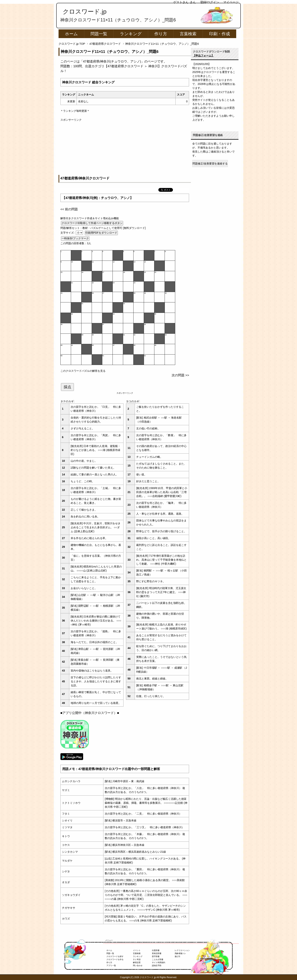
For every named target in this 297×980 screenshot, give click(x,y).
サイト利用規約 (159, 962)
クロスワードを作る (115, 959)
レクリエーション (182, 950)
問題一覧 (99, 34)
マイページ (231, 2)
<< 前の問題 (69, 209)
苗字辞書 (156, 956)
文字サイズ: (68, 233)
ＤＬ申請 (137, 959)
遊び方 (177, 956)
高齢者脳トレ (180, 953)
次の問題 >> (180, 375)
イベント (137, 950)
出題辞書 (156, 950)
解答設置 (137, 962)
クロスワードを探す (115, 956)
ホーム (71, 34)
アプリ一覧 (111, 966)
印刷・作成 (220, 34)
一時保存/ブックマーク (75, 238)
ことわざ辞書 (158, 959)
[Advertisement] (125, 148)
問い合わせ (138, 966)
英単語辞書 (157, 953)
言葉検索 (188, 34)
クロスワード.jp (85, 12)
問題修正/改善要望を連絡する (210, 164)
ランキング (131, 34)
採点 (67, 387)
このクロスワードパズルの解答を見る (83, 371)
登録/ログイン (210, 2)
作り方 (161, 34)
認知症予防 (157, 966)
